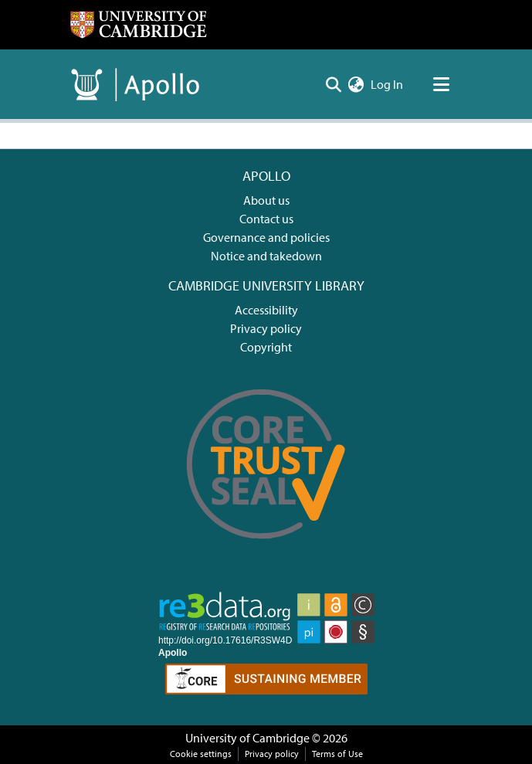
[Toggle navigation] (442, 84)
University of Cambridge (247, 738)
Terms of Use (337, 754)
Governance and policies (266, 237)
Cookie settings (201, 754)
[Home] (138, 25)
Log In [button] (388, 84)
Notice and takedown (266, 256)
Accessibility (266, 310)
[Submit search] (334, 84)
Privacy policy (266, 328)
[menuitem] (356, 84)
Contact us (266, 219)
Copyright (266, 347)
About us (266, 200)
